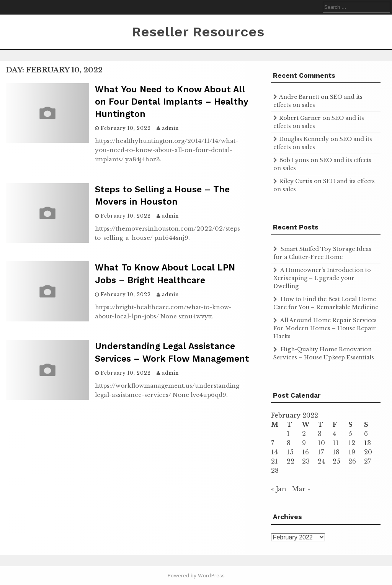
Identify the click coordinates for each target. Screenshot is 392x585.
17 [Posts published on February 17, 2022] (321, 452)
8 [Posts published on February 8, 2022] (289, 443)
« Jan (279, 489)
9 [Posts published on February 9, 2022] (304, 443)
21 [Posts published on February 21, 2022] (274, 461)
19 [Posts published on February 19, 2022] (352, 452)
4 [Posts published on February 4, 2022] (334, 434)
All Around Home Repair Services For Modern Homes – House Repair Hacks (325, 328)
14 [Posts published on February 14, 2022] (274, 452)
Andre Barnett (299, 97)
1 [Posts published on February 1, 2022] (288, 434)
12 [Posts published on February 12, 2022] (352, 443)
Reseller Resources (198, 32)
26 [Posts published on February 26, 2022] (352, 461)
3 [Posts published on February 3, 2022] (320, 434)
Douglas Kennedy (304, 139)
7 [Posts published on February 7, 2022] (273, 443)
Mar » (301, 489)
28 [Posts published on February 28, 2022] (275, 470)
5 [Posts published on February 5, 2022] (350, 434)
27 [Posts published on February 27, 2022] (367, 461)
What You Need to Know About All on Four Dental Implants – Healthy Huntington (171, 102)
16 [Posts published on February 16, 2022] (305, 452)
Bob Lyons (294, 160)
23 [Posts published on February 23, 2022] (306, 461)
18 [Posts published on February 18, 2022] (336, 452)
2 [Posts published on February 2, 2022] (304, 434)
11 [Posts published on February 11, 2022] (336, 443)
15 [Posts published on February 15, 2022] (290, 452)
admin (170, 128)
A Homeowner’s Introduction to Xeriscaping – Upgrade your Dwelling (322, 278)
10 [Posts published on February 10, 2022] (321, 443)
